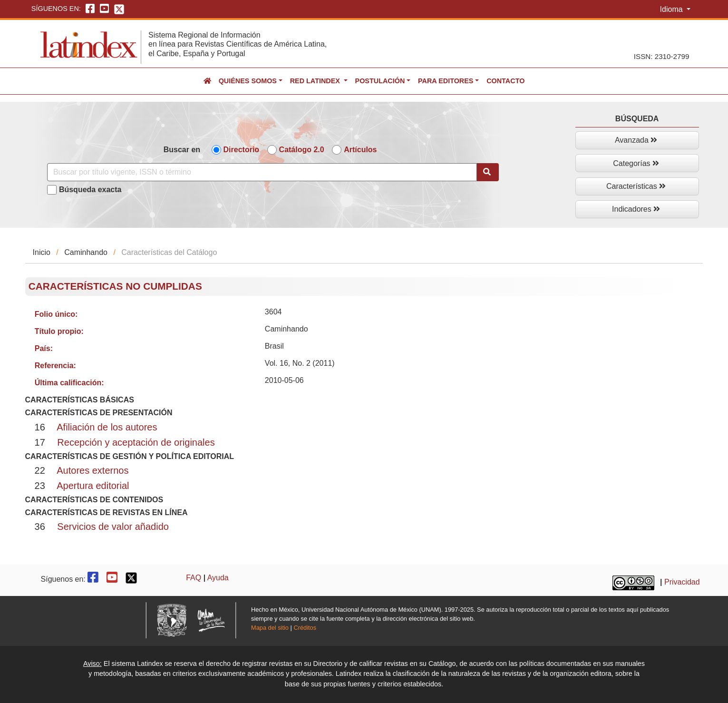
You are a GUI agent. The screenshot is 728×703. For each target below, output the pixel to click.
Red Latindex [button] (316, 81)
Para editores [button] (446, 81)
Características (636, 186)
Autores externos (92, 470)
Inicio (42, 252)
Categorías (636, 163)
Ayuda (218, 578)
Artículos (360, 150)
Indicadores (636, 209)
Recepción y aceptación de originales (136, 442)
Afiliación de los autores (107, 427)
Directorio (242, 150)
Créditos (305, 628)
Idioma (672, 9)
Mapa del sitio (270, 628)
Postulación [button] (380, 81)
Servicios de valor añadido (113, 527)
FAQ (194, 578)
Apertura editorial (93, 486)
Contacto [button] (505, 81)
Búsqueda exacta (90, 190)
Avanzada (636, 140)
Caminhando (86, 252)
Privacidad (682, 582)
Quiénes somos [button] (248, 81)
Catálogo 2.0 (302, 150)
